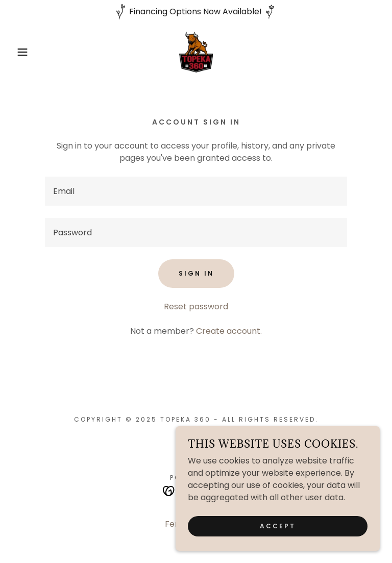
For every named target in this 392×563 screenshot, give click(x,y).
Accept (278, 526)
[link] (196, 52)
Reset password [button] (196, 307)
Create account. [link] (229, 331)
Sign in (196, 273)
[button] (20, 52)
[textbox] (196, 191)
